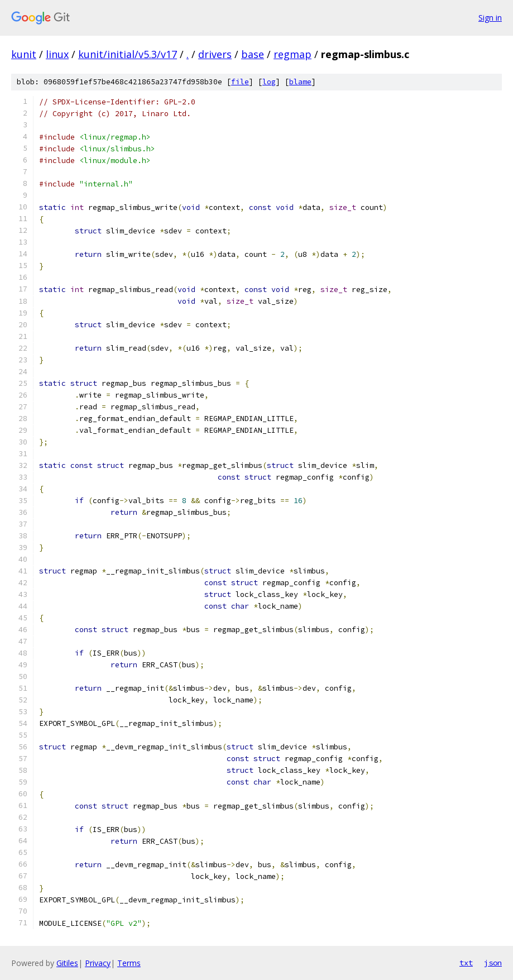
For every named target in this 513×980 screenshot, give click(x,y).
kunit (24, 54)
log (269, 82)
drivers (215, 54)
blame (300, 82)
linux (57, 54)
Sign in (490, 18)
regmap (293, 54)
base (253, 54)
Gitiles (67, 963)
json (493, 963)
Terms (129, 963)
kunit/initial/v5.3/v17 (128, 54)
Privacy (98, 963)
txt (466, 963)
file (240, 82)
